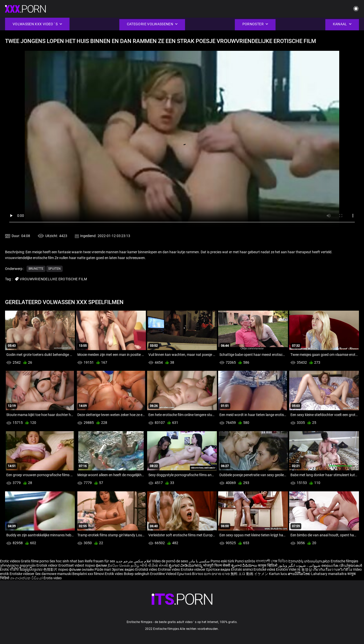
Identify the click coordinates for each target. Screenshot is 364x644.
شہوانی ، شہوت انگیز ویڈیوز (300, 565)
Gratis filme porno (35, 561)
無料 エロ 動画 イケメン (249, 574)
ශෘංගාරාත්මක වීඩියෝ (27, 578)
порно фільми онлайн (76, 569)
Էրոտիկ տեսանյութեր (310, 561)
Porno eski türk (222, 561)
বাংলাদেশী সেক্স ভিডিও (272, 561)
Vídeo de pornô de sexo (170, 561)
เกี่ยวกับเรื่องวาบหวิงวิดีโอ (333, 569)
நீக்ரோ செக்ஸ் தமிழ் (123, 565)
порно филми (96, 565)
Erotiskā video (147, 569)
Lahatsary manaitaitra (329, 574)
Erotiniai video (169, 569)
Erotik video (114, 574)
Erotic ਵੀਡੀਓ (10, 569)
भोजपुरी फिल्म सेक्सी (217, 565)
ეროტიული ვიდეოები (18, 565)
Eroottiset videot (72, 565)
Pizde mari (103, 569)
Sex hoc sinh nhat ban (67, 561)
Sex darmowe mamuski (53, 574)
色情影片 (51, 569)
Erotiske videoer (194, 569)
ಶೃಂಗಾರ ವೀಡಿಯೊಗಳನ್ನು (186, 565)
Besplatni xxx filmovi (88, 574)
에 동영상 (305, 569)
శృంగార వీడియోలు (244, 565)
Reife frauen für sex (100, 561)
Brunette (36, 269)
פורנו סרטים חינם (217, 574)
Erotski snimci (242, 569)
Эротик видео (123, 569)
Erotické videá (265, 569)
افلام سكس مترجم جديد (133, 561)
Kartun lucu (278, 574)
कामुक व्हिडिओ (268, 565)
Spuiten (54, 269)
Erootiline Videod (164, 574)
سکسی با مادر (199, 561)
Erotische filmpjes (344, 561)
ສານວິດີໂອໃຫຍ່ (300, 574)
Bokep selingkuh (137, 574)
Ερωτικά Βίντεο (191, 574)
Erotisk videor (47, 565)
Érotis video (53, 578)
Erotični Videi (287, 569)
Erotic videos (10, 561)
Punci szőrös (245, 561)
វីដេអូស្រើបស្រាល (31, 569)
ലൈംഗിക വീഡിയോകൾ (342, 565)
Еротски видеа (219, 569)
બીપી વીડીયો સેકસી (154, 565)
